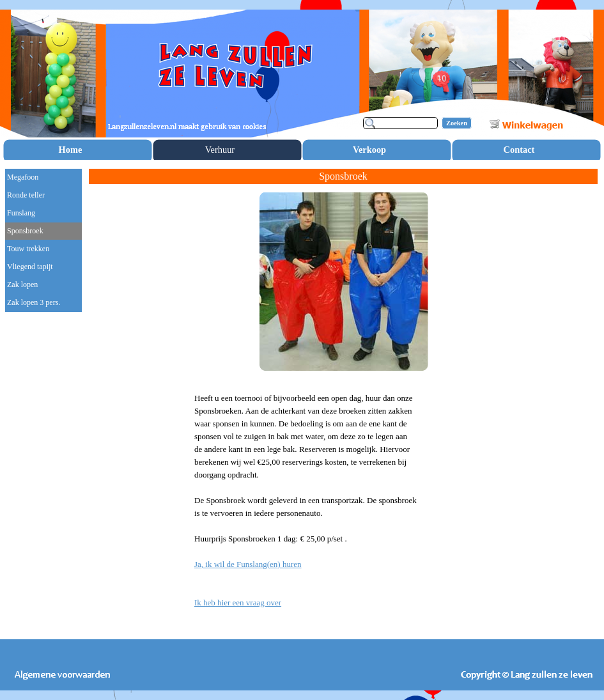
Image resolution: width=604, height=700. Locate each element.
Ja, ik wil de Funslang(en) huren (248, 564)
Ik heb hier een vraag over (238, 603)
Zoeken (457, 123)
